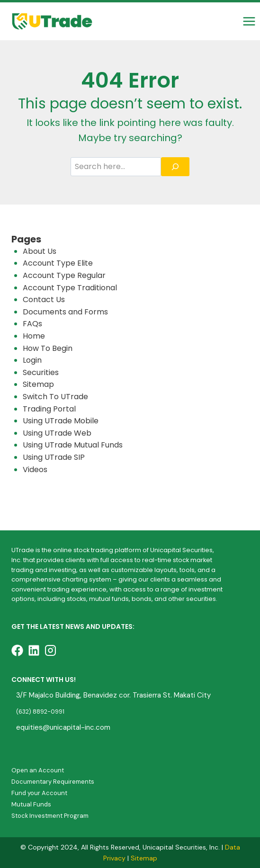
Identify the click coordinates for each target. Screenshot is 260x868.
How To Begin (48, 348)
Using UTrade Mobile (61, 421)
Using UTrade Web (57, 433)
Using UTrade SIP (54, 457)
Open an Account (38, 770)
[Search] (175, 167)
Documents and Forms (65, 312)
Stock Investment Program (50, 816)
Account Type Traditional (70, 288)
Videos (35, 470)
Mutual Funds (31, 804)
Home (34, 336)
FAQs (32, 324)
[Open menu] (249, 21)
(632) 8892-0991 (40, 711)
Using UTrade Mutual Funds (73, 445)
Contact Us (44, 300)
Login (32, 360)
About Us (40, 251)
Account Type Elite (58, 263)
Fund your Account (39, 793)
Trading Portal (49, 409)
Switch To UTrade (55, 397)
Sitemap (38, 384)
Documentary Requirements (53, 782)
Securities (41, 372)
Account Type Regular (64, 275)
